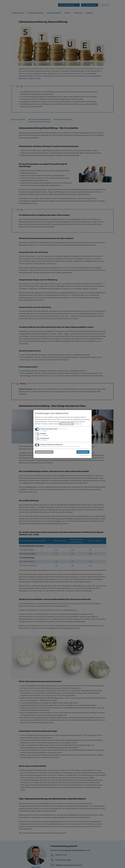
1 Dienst (44, 431)
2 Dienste (44, 435)
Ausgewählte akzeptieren (44, 452)
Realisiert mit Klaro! (85, 456)
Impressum (78, 424)
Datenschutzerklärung (66, 424)
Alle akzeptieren (83, 452)
